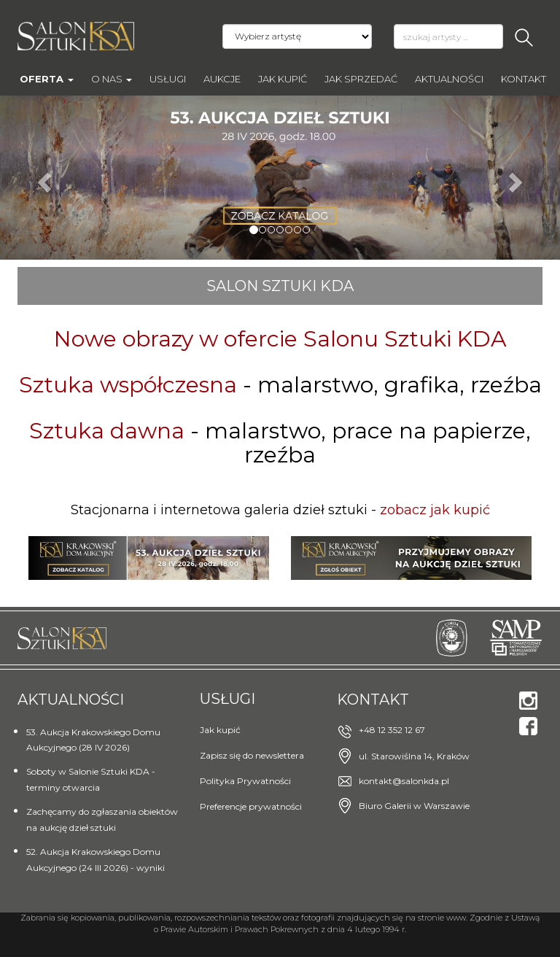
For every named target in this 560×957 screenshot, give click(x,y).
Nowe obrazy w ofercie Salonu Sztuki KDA (280, 339)
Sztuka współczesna (128, 385)
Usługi (168, 79)
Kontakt (524, 79)
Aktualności (449, 79)
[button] (42, 178)
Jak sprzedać (361, 79)
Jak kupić (283, 79)
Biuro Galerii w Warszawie (414, 806)
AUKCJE (222, 79)
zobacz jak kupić (435, 510)
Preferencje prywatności (251, 806)
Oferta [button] (47, 79)
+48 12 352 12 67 (392, 730)
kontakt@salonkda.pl (404, 781)
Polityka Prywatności (245, 781)
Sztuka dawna (107, 431)
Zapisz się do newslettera (252, 755)
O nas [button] (112, 79)
